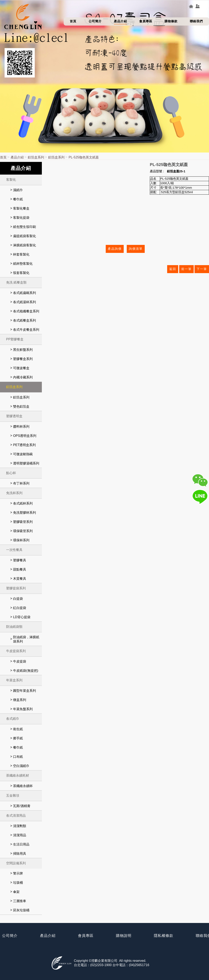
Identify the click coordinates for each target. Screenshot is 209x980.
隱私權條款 (164, 936)
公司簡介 (10, 936)
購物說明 (124, 936)
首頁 (3, 157)
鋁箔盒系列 (36, 157)
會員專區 (86, 936)
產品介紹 (17, 157)
